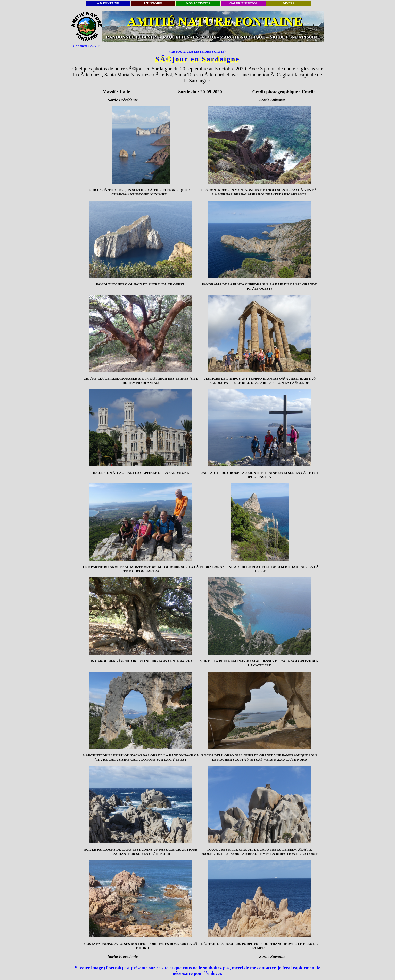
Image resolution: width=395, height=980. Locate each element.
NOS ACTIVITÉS (198, 3)
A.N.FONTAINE (108, 3)
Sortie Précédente (123, 100)
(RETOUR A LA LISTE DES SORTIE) (197, 51)
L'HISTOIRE (153, 3)
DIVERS (288, 3)
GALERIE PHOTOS (243, 3)
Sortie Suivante (272, 100)
